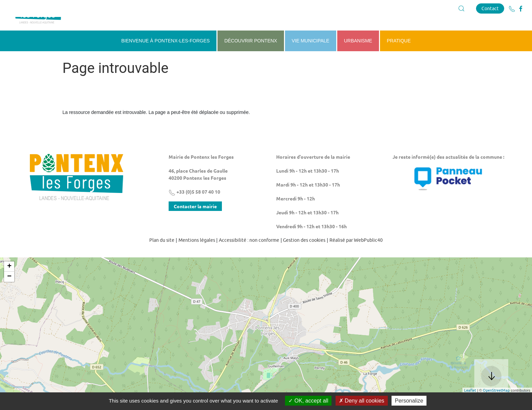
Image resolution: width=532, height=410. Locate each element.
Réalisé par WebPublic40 (356, 257)
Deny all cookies (362, 401)
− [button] (9, 294)
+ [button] (9, 284)
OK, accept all (308, 401)
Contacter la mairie (195, 223)
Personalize (409, 401)
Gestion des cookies (304, 257)
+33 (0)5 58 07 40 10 (194, 209)
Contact (490, 8)
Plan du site (162, 257)
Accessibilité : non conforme (249, 257)
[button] (461, 8)
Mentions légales (197, 257)
